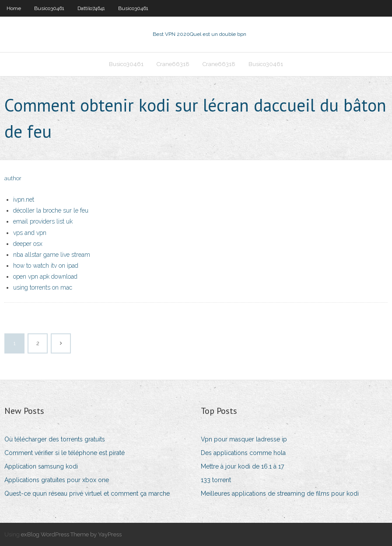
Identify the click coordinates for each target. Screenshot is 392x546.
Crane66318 (173, 64)
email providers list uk (43, 221)
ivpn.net (24, 199)
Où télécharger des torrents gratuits (55, 439)
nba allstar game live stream (52, 255)
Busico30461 (49, 8)
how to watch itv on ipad (46, 266)
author (13, 178)
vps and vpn (30, 233)
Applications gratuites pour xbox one (57, 480)
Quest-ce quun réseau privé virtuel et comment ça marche (87, 493)
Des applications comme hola (243, 453)
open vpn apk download (45, 276)
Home (14, 8)
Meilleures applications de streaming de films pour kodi (280, 493)
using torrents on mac (43, 287)
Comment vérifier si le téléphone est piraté (65, 453)
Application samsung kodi (41, 466)
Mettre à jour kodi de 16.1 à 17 (242, 466)
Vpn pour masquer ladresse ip (244, 439)
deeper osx (28, 244)
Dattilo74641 (91, 8)
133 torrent (216, 480)
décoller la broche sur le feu (51, 210)
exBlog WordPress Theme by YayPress (71, 534)
